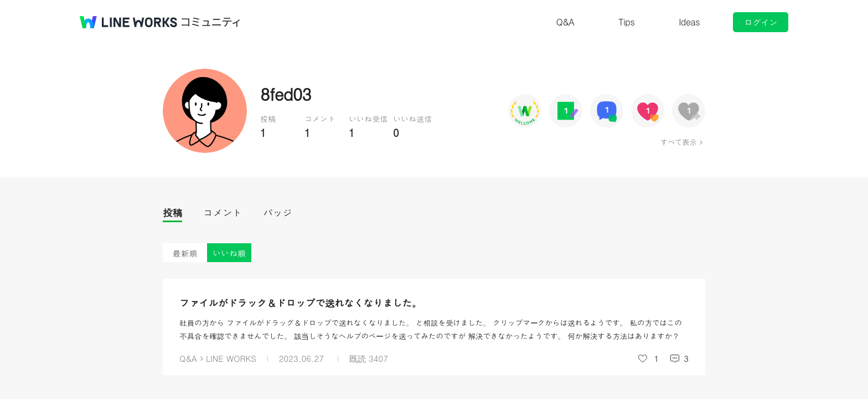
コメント (223, 213)
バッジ (278, 213)
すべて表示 (678, 142)
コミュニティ (211, 22)
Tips (626, 22)
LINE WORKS (231, 358)
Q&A (565, 22)
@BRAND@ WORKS (128, 22)
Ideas (689, 22)
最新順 (185, 253)
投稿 (172, 213)
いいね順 (229, 253)
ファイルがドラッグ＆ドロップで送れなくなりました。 (301, 303)
